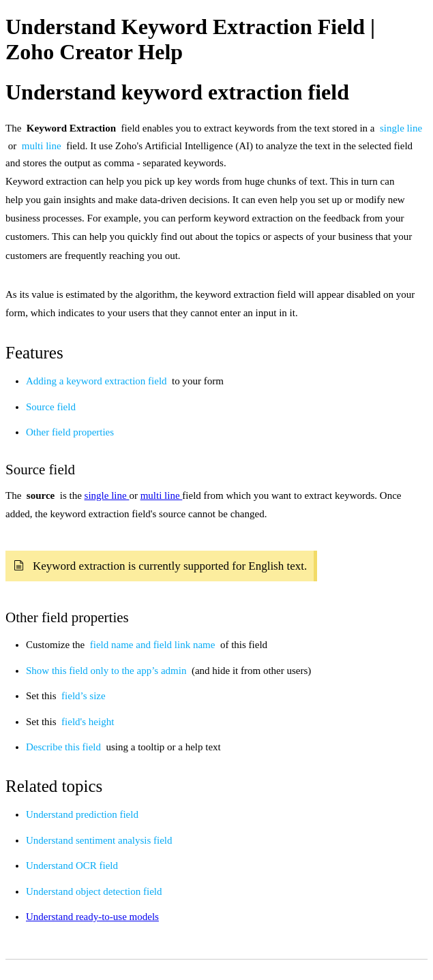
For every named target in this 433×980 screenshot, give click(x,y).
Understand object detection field (94, 891)
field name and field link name (154, 645)
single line (401, 128)
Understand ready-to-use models (92, 917)
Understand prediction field (82, 814)
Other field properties (70, 432)
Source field (51, 407)
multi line (43, 146)
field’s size (84, 696)
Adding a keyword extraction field (98, 381)
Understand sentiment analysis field (99, 840)
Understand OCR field (72, 866)
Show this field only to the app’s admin (107, 671)
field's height (88, 722)
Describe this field (65, 747)
